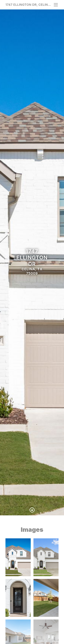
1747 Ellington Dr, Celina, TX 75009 (29, 5)
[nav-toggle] (56, 5)
